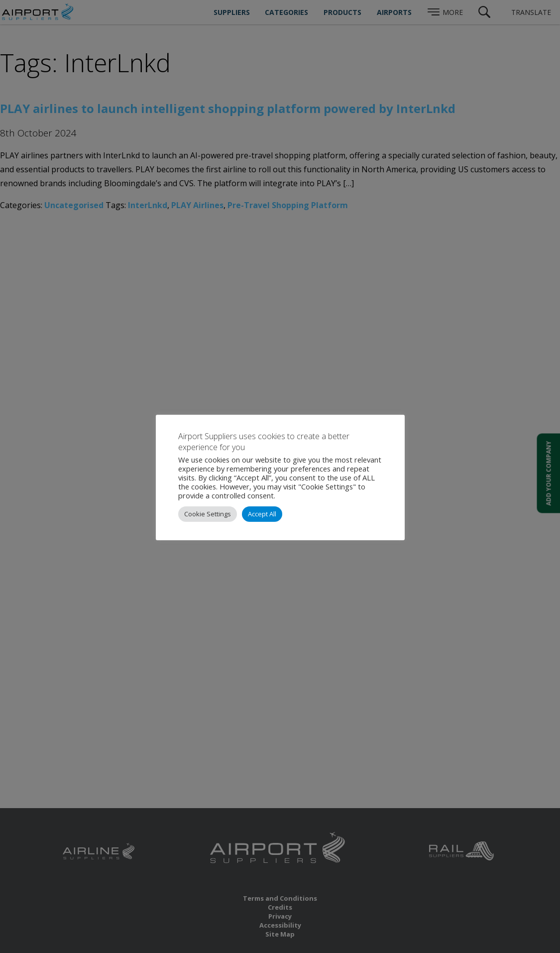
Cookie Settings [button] (208, 514)
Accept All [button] (262, 514)
